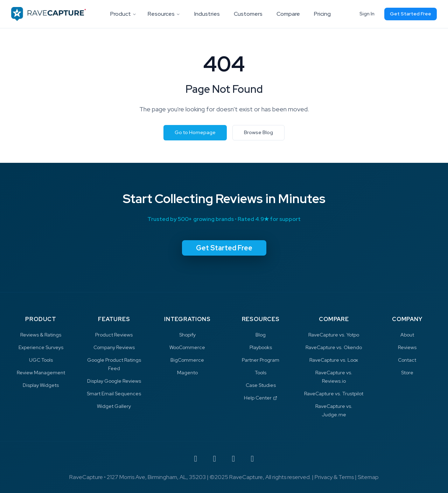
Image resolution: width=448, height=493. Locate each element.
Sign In (367, 14)
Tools (261, 373)
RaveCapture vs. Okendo (334, 347)
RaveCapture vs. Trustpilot (334, 394)
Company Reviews (114, 347)
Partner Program (261, 360)
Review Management (41, 373)
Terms (346, 477)
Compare (288, 14)
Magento (187, 373)
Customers (248, 14)
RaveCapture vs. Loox (334, 360)
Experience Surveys (41, 347)
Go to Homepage (195, 132)
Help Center (261, 398)
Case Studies (261, 385)
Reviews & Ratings (41, 335)
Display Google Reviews (114, 381)
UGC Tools (41, 360)
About (407, 335)
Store (407, 373)
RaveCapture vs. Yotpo (334, 335)
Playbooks (261, 347)
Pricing (322, 14)
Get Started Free (411, 14)
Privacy (324, 477)
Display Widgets (41, 385)
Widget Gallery (114, 406)
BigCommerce (187, 360)
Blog (261, 335)
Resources (164, 14)
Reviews (407, 347)
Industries (207, 14)
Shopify (187, 335)
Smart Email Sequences (114, 394)
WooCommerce (187, 347)
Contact (407, 360)
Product (123, 14)
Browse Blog (258, 132)
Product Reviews (114, 335)
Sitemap (368, 477)
